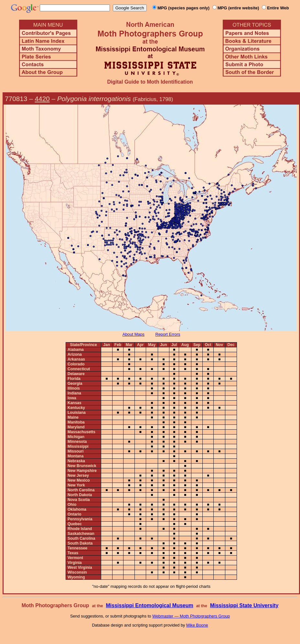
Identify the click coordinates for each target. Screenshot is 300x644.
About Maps (134, 334)
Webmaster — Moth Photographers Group (191, 616)
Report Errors (168, 334)
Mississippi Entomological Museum (149, 605)
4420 (42, 99)
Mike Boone (197, 625)
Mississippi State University (244, 605)
